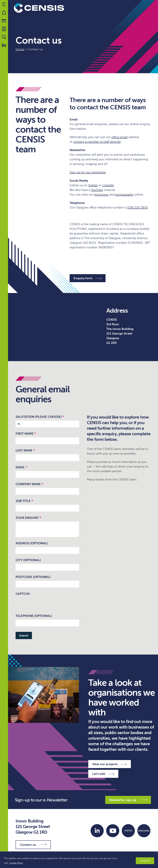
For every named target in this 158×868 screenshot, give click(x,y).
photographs (124, 194)
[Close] (156, 853)
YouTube (97, 190)
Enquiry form (88, 278)
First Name (26, 434)
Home (20, 49)
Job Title (24, 501)
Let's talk (103, 774)
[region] (79, 860)
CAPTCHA (23, 594)
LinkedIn (108, 185)
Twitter (93, 185)
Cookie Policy (16, 863)
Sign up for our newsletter (88, 172)
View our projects (110, 764)
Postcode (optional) (33, 577)
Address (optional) (32, 543)
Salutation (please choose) (40, 417)
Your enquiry (28, 518)
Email (21, 467)
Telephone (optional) (34, 616)
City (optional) (28, 560)
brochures (101, 194)
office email (120, 137)
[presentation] (39, 604)
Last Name (25, 450)
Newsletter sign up (128, 800)
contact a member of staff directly (97, 142)
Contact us (33, 845)
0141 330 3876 (138, 207)
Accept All (145, 861)
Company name (29, 484)
